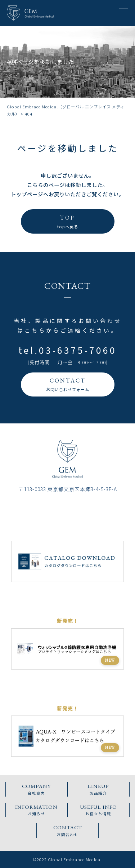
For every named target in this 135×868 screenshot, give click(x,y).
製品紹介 (98, 789)
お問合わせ (68, 830)
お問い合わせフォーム (67, 384)
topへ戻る (67, 221)
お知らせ (36, 810)
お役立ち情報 (98, 810)
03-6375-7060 (78, 350)
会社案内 (36, 789)
